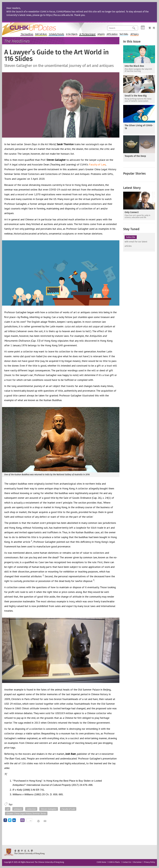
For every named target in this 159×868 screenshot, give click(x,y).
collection (31, 809)
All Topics (134, 34)
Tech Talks (124, 34)
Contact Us (127, 862)
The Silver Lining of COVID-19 (139, 127)
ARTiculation (112, 34)
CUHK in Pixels (114, 862)
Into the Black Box (134, 66)
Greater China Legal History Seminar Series (26, 813)
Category (143, 28)
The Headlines (27, 34)
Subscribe (131, 237)
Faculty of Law (97, 164)
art (8, 809)
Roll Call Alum (41, 34)
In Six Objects (72, 34)
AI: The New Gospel (87, 34)
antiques (18, 809)
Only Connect (132, 212)
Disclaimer (138, 862)
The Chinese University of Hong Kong (25, 852)
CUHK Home (101, 862)
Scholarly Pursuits (56, 34)
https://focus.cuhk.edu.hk (59, 15)
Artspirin (101, 34)
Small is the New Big (136, 96)
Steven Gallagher (49, 809)
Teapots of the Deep (135, 156)
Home (35, 27)
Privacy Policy (150, 862)
